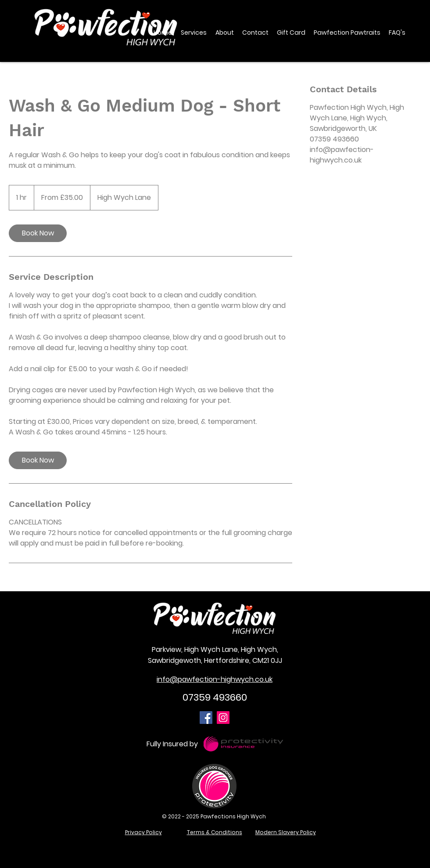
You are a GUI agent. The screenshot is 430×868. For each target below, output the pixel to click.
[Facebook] (206, 718)
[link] (38, 233)
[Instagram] (223, 718)
